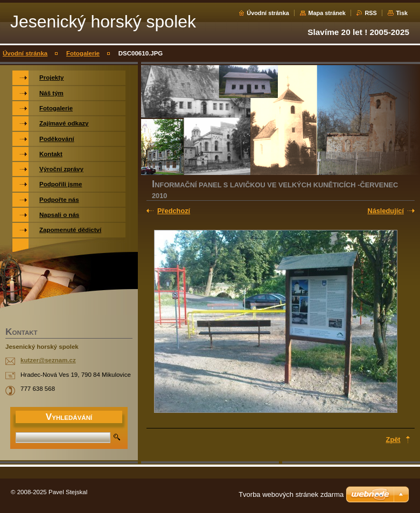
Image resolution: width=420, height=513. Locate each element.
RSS (370, 13)
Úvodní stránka (268, 13)
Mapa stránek (327, 13)
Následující (386, 211)
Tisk (402, 13)
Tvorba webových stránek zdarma (291, 494)
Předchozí (174, 211)
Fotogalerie (83, 53)
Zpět (393, 440)
